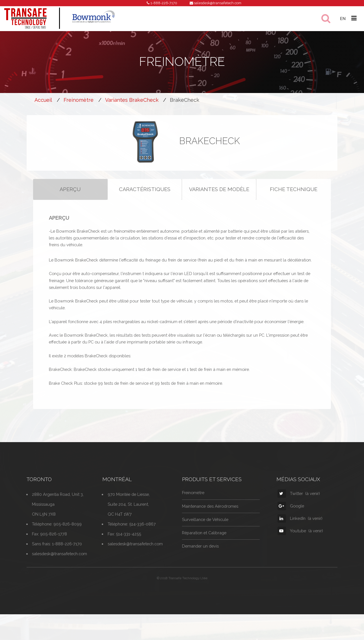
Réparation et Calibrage (204, 541)
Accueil (43, 100)
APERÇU (70, 197)
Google (291, 514)
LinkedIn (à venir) (300, 526)
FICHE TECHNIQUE (294, 197)
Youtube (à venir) (300, 539)
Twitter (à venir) (299, 501)
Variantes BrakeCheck (132, 100)
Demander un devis (200, 554)
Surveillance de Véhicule (205, 527)
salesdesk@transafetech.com (218, 3)
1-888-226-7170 (164, 3)
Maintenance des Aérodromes (210, 514)
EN (343, 19)
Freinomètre (79, 100)
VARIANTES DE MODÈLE (219, 197)
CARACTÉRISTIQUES (145, 197)
